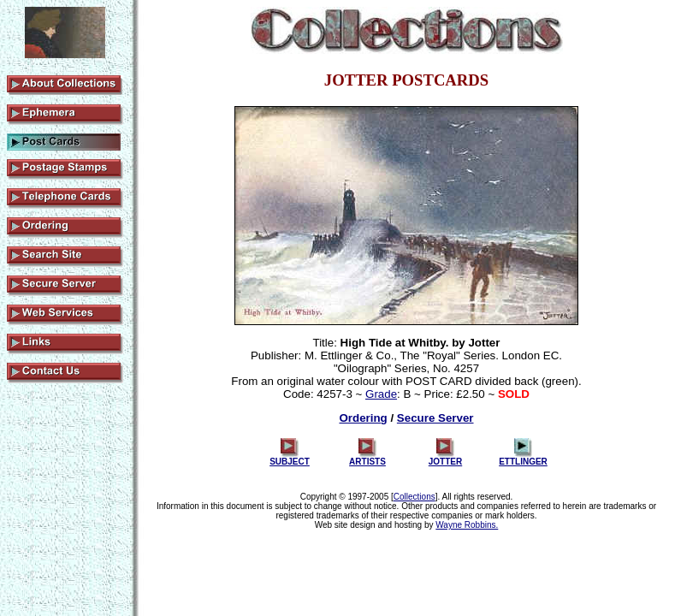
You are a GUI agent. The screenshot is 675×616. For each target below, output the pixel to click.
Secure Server (435, 418)
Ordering (363, 418)
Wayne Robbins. (467, 525)
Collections (414, 497)
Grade (381, 394)
